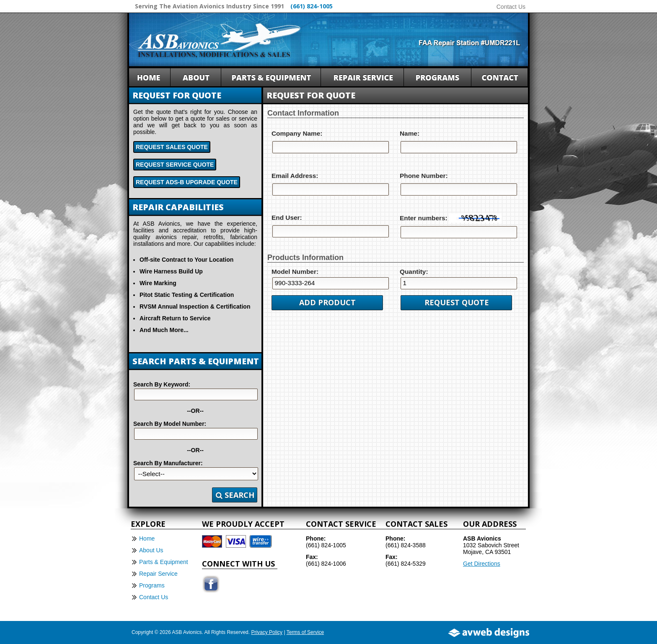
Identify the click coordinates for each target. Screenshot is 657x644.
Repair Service (158, 574)
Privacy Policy (267, 632)
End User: (287, 218)
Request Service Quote (175, 165)
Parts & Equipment (164, 562)
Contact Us (511, 7)
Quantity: (414, 272)
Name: (410, 133)
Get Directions (482, 564)
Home (147, 538)
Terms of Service (305, 632)
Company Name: (297, 133)
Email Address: (295, 176)
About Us (151, 550)
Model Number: (295, 272)
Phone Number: (424, 176)
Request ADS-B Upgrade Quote (187, 182)
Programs (152, 585)
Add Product (327, 302)
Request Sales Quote (172, 147)
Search (235, 495)
